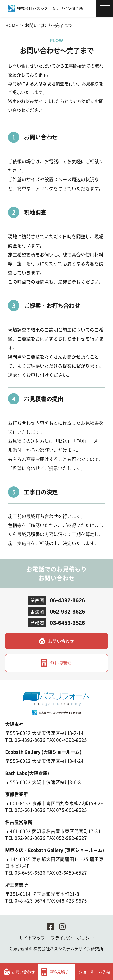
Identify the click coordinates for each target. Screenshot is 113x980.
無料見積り (61, 663)
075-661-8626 (30, 810)
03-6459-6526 (67, 623)
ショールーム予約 (94, 972)
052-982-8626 (67, 612)
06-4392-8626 (67, 600)
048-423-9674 (30, 900)
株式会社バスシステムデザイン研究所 (68, 948)
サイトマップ (32, 938)
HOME (12, 25)
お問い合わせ (61, 641)
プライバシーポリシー (72, 938)
